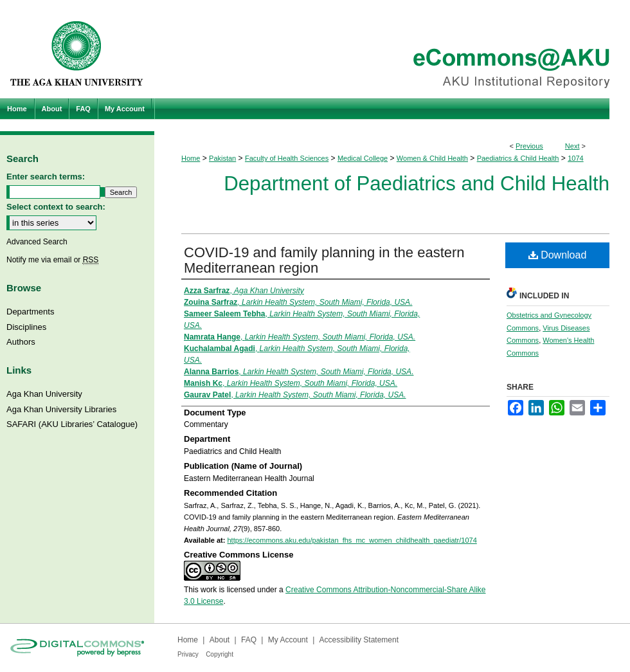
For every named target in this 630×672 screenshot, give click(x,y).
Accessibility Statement (359, 640)
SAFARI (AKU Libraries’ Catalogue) (72, 424)
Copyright (220, 654)
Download (558, 255)
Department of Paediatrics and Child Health (417, 184)
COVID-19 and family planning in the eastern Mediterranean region (324, 260)
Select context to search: (56, 207)
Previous (529, 146)
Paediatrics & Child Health (518, 158)
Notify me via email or (52, 260)
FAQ (249, 640)
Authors (21, 342)
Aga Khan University (44, 394)
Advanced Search (37, 242)
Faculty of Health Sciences (287, 158)
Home (191, 158)
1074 (575, 158)
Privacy (188, 654)
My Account (288, 640)
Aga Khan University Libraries (61, 409)
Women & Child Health (432, 158)
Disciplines (26, 327)
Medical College (363, 158)
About (220, 640)
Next (572, 146)
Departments (30, 312)
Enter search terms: (46, 177)
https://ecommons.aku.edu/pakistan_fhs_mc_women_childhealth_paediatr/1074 (352, 540)
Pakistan (222, 158)
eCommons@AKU (392, 49)
